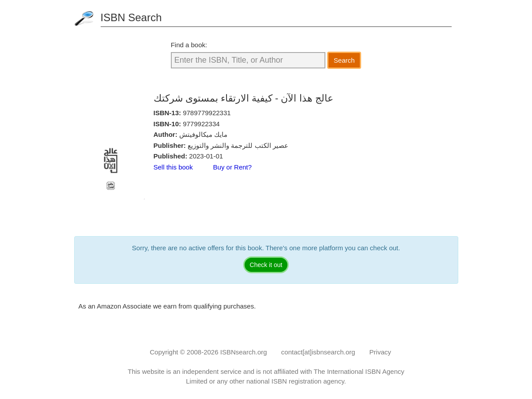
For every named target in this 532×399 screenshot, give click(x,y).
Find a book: (189, 45)
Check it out (266, 265)
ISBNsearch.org (244, 352)
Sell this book (173, 167)
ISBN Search (131, 17)
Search (344, 60)
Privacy (380, 352)
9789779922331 (207, 113)
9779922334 (201, 124)
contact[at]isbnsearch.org (318, 352)
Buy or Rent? (233, 167)
